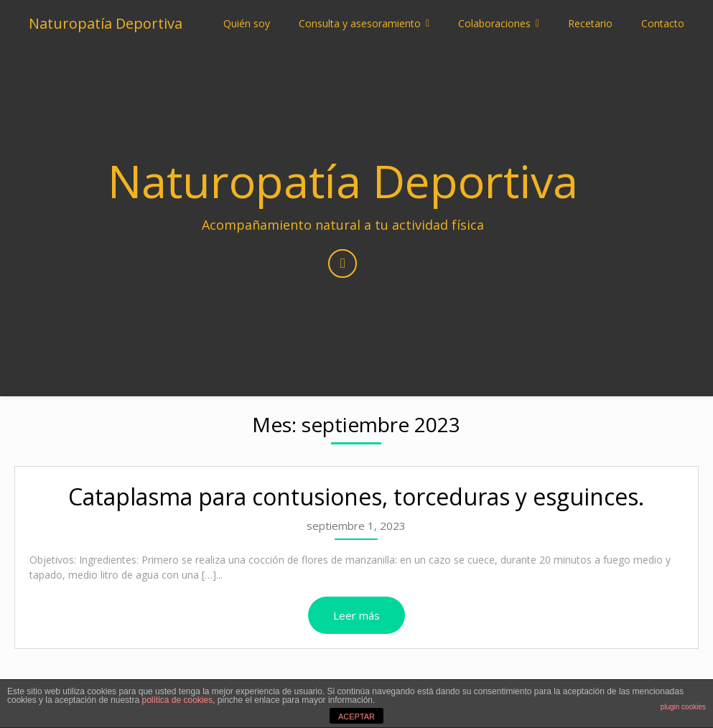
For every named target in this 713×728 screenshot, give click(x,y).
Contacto (663, 23)
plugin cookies (683, 707)
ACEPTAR (356, 717)
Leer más (356, 615)
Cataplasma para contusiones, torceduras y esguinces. (356, 496)
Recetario (590, 23)
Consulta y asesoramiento (360, 23)
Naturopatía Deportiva (106, 23)
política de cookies (177, 700)
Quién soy (247, 23)
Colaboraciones (494, 23)
